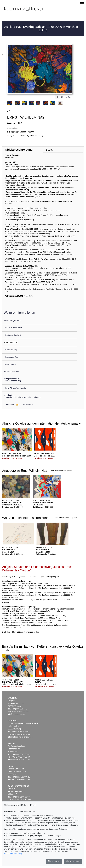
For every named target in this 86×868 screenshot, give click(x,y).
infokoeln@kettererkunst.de (19, 780)
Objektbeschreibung (19, 150)
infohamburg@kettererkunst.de (20, 737)
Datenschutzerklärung (13, 854)
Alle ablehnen (54, 861)
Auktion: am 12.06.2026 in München (42, 27)
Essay (50, 150)
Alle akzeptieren (73, 861)
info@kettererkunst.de (17, 714)
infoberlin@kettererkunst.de (19, 760)
